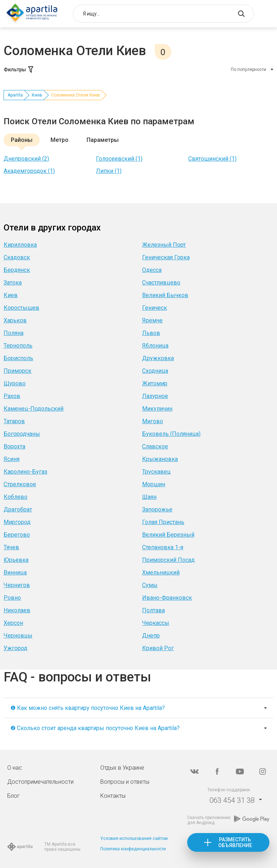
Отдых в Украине (122, 768)
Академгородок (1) (29, 171)
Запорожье (157, 509)
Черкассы (156, 623)
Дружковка (158, 358)
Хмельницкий (161, 572)
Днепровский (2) (26, 159)
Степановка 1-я (163, 547)
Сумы (150, 585)
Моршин (154, 484)
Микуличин (157, 409)
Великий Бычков (165, 295)
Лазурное (155, 396)
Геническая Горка (166, 257)
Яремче (152, 320)
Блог (14, 796)
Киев (37, 95)
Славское (155, 446)
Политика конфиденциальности (133, 849)
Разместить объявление (235, 842)
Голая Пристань (163, 522)
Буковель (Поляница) (171, 434)
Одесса (152, 270)
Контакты (113, 796)
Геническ (155, 308)
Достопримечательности (40, 782)
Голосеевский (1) (119, 159)
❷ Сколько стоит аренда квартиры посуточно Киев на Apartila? (95, 728)
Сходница (155, 371)
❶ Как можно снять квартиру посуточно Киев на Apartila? (88, 708)
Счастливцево (161, 283)
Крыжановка (160, 459)
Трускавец (156, 472)
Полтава (153, 610)
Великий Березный (168, 535)
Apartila (15, 95)
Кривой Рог (158, 648)
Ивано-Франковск (167, 598)
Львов (151, 333)
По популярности (249, 70)
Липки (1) (109, 171)
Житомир (155, 383)
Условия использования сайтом (134, 838)
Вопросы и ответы (125, 782)
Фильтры (19, 70)
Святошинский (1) (212, 159)
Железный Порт (164, 245)
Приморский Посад (168, 560)
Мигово (153, 421)
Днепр (151, 636)
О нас (15, 768)
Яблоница (155, 346)
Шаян (149, 497)
